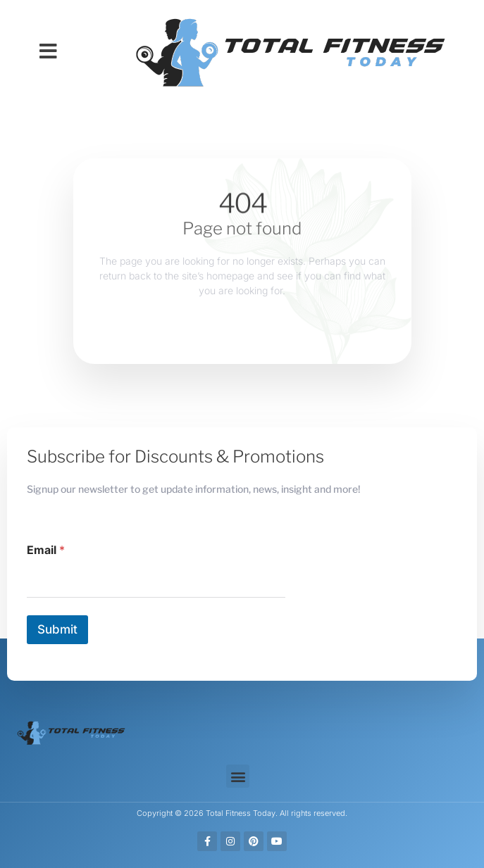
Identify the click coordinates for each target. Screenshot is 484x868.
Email (46, 550)
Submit (57, 629)
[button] (48, 51)
